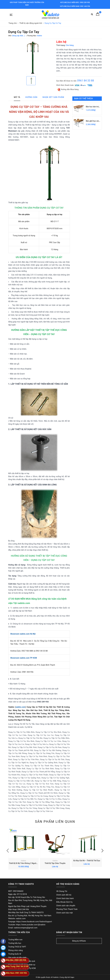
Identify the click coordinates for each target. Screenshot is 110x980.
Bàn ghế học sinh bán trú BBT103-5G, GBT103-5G (93, 121)
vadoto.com (20, 707)
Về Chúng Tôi (62, 891)
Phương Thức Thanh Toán (67, 909)
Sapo (72, 977)
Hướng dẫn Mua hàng (68, 90)
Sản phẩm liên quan (55, 822)
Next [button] (102, 851)
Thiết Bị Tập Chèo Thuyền (55, 863)
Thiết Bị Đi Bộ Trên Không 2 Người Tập (25, 863)
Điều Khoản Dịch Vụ (64, 902)
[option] (31, 57)
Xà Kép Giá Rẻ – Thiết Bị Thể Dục (87, 861)
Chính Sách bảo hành (65, 898)
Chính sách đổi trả (64, 895)
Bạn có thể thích (84, 99)
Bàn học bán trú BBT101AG (92, 107)
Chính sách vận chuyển (66, 906)
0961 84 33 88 (86, 81)
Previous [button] (8, 851)
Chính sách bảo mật (65, 913)
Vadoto (23, 861)
